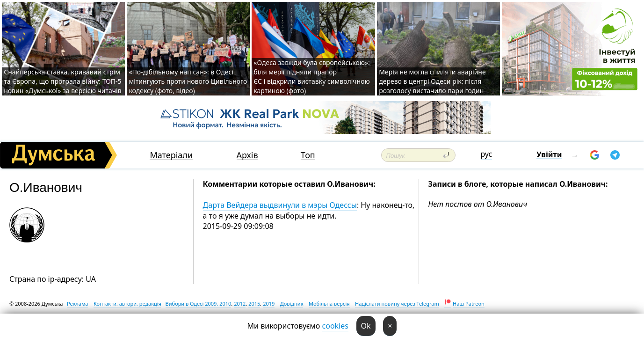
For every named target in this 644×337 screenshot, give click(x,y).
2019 (269, 304)
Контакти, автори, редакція (127, 304)
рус (487, 154)
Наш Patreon (469, 304)
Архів (247, 155)
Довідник (292, 304)
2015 (254, 304)
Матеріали (171, 155)
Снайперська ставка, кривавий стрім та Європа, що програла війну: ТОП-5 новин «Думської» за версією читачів (62, 81)
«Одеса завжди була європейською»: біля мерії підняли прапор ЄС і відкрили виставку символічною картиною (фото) (311, 77)
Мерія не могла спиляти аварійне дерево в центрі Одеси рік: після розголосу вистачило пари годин (432, 81)
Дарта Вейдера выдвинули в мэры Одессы (280, 205)
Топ (308, 155)
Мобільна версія (329, 304)
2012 (240, 304)
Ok (366, 326)
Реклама (78, 304)
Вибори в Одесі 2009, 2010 (199, 304)
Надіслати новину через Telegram (397, 304)
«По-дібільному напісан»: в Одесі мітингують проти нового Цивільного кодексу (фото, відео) (188, 81)
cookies (335, 326)
